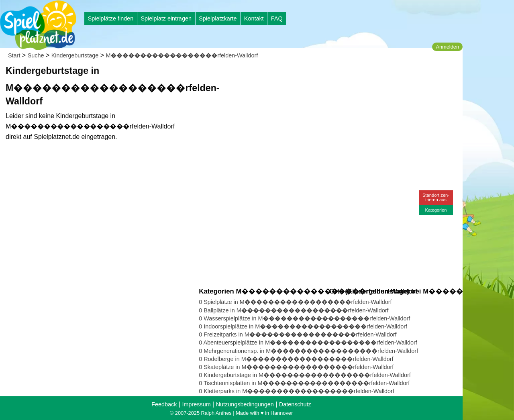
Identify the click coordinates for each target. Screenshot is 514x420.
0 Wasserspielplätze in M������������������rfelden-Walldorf (304, 318)
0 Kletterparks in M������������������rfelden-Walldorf (297, 391)
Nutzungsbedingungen (245, 404)
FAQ (277, 18)
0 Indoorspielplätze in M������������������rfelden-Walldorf (303, 326)
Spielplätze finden (111, 18)
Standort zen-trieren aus (436, 197)
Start (14, 55)
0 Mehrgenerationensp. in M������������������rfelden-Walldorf (308, 351)
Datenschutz (295, 404)
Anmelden (447, 47)
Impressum (196, 404)
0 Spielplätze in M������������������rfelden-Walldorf (295, 302)
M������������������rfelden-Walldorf (182, 55)
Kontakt (254, 18)
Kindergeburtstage (75, 55)
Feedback (164, 404)
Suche (36, 55)
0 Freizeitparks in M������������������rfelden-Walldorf (298, 334)
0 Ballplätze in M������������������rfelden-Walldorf (294, 310)
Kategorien (436, 210)
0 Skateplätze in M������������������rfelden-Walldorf (296, 367)
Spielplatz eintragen (166, 18)
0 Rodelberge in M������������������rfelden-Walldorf (296, 359)
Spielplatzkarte (218, 18)
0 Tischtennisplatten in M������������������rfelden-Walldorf (304, 383)
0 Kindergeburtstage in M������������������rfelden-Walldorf (305, 375)
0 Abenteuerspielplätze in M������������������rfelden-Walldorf (308, 343)
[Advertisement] (290, 76)
